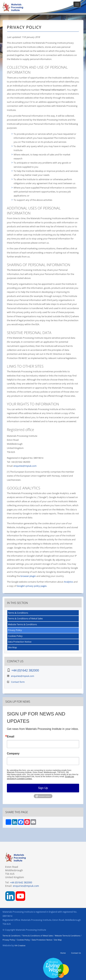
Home (63, 953)
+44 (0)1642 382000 (25, 670)
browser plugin (28, 576)
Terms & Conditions (18, 613)
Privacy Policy (15, 630)
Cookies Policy (15, 636)
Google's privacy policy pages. (32, 586)
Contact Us (76, 953)
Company (13, 754)
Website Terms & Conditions (22, 624)
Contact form (18, 682)
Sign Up (43, 788)
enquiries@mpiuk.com (25, 466)
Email (11, 737)
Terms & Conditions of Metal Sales (25, 618)
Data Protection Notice (20, 642)
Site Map (12, 647)
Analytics (69, 582)
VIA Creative (20, 945)
